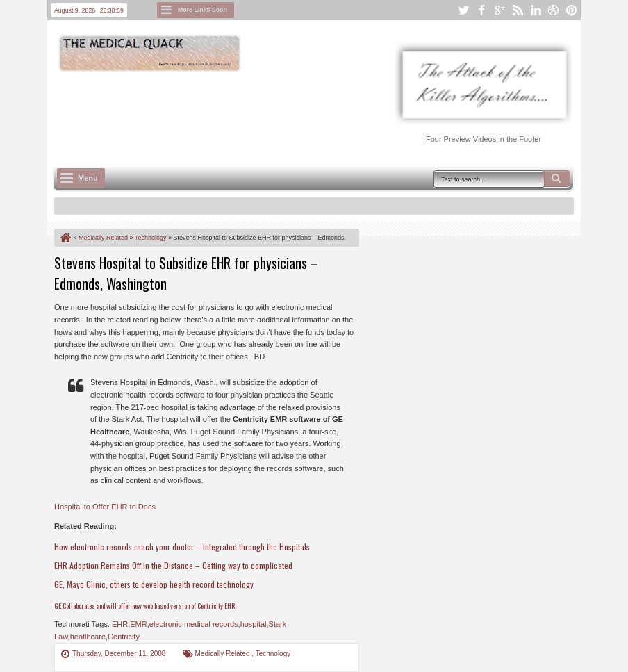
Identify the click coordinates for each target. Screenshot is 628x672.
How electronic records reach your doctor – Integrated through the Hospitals (182, 547)
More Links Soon (203, 10)
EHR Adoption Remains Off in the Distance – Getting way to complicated (173, 565)
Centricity (124, 637)
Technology (273, 654)
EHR (120, 624)
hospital (254, 624)
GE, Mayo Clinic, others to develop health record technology (154, 584)
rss (518, 10)
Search (557, 179)
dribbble (554, 10)
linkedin (536, 10)
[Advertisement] (307, 112)
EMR (138, 624)
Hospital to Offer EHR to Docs (105, 507)
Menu (88, 178)
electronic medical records (194, 624)
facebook (481, 10)
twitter (463, 10)
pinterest (572, 10)
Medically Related (224, 654)
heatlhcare (88, 637)
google (499, 10)
